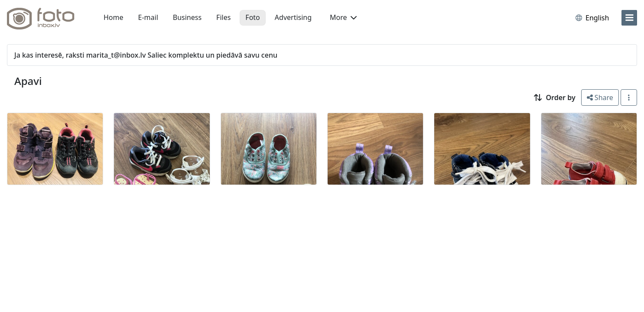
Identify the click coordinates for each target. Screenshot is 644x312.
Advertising (293, 17)
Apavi (28, 81)
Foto (252, 17)
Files (223, 17)
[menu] (629, 18)
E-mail (148, 17)
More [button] (343, 17)
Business (187, 17)
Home (114, 17)
